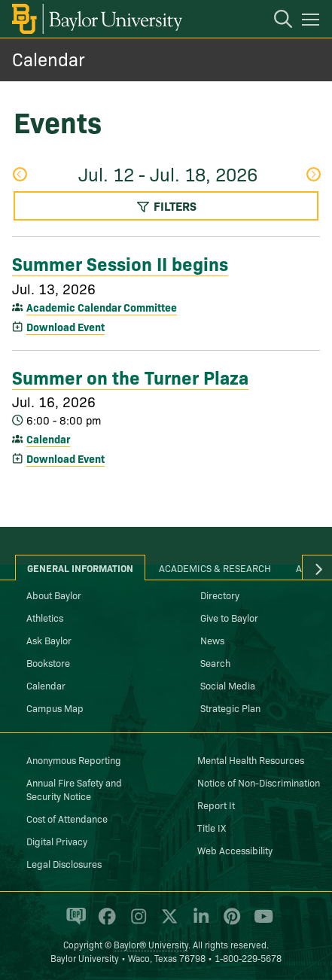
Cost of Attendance (67, 818)
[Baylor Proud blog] (73, 923)
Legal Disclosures (64, 863)
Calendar (49, 58)
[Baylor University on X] (167, 923)
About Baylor (54, 595)
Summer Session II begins (120, 263)
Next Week (313, 174)
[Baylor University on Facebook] (104, 923)
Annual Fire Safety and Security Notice (74, 789)
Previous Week (20, 174)
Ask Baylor (49, 640)
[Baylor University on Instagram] (136, 923)
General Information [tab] (80, 568)
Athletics (45, 617)
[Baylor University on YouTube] (260, 923)
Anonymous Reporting (74, 759)
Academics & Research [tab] (215, 568)
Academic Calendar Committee (102, 307)
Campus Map (55, 708)
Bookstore (48, 662)
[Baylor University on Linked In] (198, 923)
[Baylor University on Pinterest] (229, 923)
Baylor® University (151, 944)
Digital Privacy (57, 841)
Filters (166, 205)
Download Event (65, 327)
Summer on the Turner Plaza (130, 376)
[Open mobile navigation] (313, 22)
